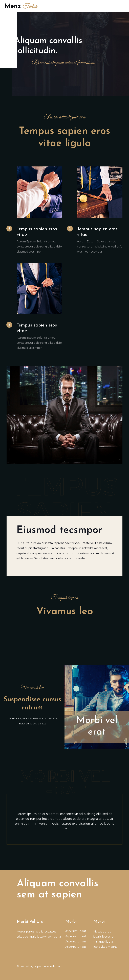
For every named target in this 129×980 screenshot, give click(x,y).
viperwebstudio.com (49, 966)
